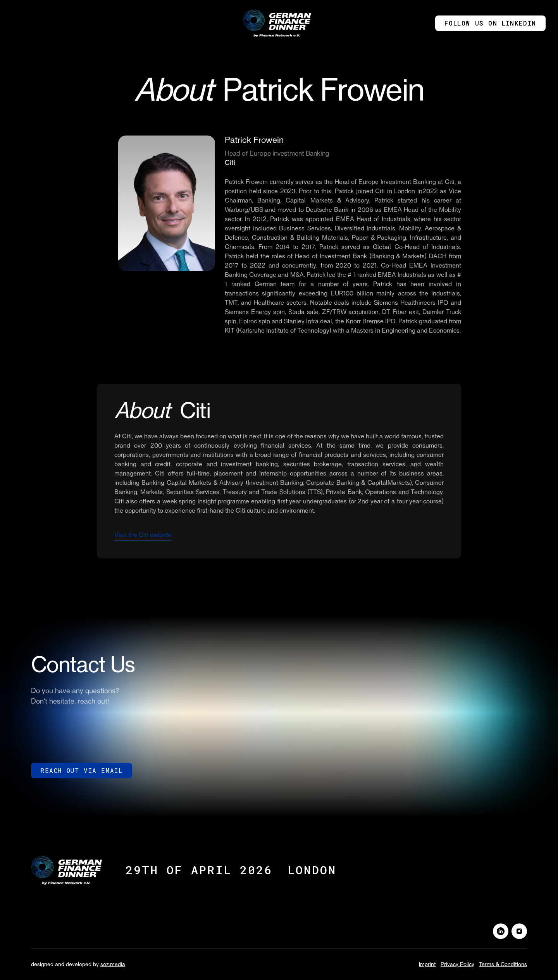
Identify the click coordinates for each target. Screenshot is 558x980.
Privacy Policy (457, 965)
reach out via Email (82, 770)
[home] (279, 23)
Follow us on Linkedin (490, 23)
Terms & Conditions (503, 965)
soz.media (113, 965)
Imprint (427, 965)
